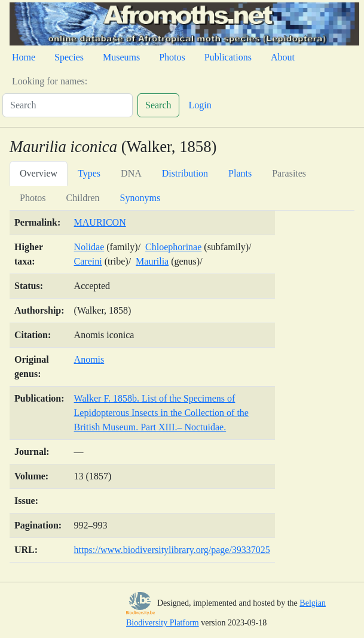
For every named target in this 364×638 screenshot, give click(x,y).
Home (24, 57)
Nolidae (89, 247)
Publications (228, 57)
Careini (88, 261)
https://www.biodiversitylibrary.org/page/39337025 (172, 550)
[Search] (68, 105)
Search (158, 105)
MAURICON (100, 222)
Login (200, 105)
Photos (172, 57)
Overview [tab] (39, 173)
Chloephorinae (173, 247)
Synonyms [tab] (140, 198)
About (283, 57)
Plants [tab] (240, 173)
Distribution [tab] (185, 173)
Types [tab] (89, 173)
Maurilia (152, 261)
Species (69, 57)
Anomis (89, 359)
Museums (121, 57)
